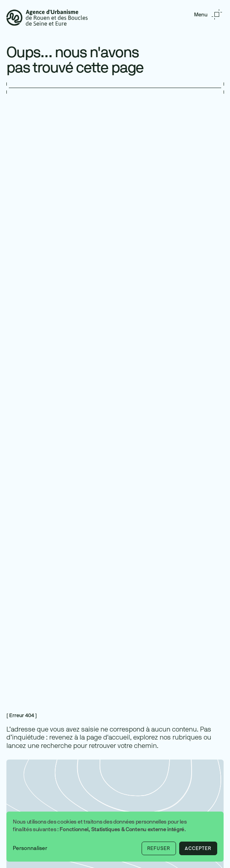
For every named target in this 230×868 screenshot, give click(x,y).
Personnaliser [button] (30, 848)
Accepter (198, 848)
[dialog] (115, 837)
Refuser (159, 848)
